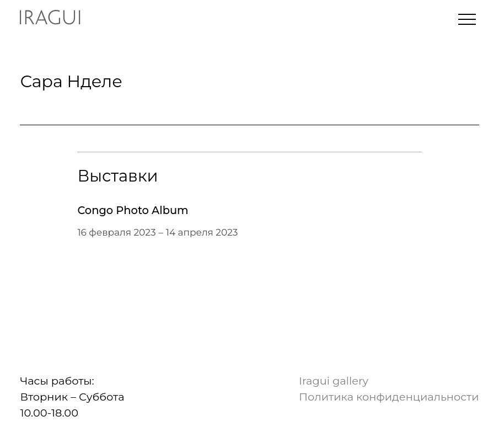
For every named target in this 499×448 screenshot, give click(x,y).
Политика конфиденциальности (389, 397)
